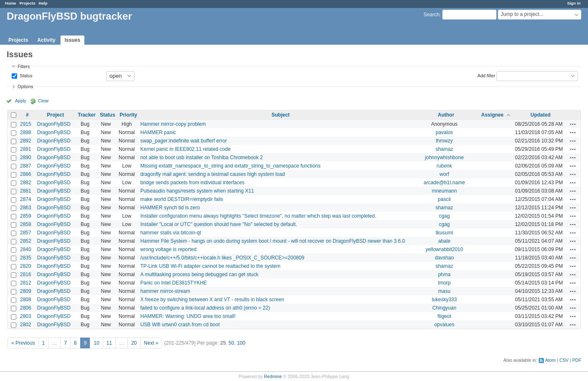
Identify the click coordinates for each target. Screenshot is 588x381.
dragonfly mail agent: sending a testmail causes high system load (213, 174)
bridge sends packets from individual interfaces (192, 183)
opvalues (444, 325)
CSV (564, 360)
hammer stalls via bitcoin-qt (171, 233)
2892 (26, 141)
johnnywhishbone (445, 157)
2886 (26, 174)
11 (109, 343)
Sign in (574, 3)
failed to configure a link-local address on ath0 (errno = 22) (205, 308)
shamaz (444, 149)
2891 (26, 149)
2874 (26, 199)
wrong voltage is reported (169, 249)
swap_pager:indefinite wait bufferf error (184, 141)
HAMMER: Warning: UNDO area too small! (188, 316)
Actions (573, 124)
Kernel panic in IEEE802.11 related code (185, 149)
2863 (26, 208)
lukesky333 (444, 300)
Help (43, 3)
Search (431, 15)
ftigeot (445, 316)
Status (25, 75)
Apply (21, 101)
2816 (26, 274)
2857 (26, 233)
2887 (26, 166)
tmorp (445, 283)
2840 (26, 249)
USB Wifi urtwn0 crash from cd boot (180, 325)
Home (11, 3)
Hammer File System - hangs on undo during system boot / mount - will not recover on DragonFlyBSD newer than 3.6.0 (273, 241)
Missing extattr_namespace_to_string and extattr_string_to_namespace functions (231, 166)
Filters (24, 66)
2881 (26, 191)
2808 (26, 300)
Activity (46, 40)
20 (134, 343)
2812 (26, 283)
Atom (550, 360)
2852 (26, 241)
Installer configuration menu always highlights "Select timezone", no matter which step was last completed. (258, 216)
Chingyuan (444, 308)
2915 (26, 124)
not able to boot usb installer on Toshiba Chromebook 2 (201, 157)
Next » (151, 343)
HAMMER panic (158, 132)
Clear (43, 101)
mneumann (444, 191)
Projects (28, 3)
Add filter (486, 75)
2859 (26, 216)
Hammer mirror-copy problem (173, 124)
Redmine (273, 376)
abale (444, 241)
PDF (577, 360)
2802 (26, 325)
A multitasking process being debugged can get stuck (199, 274)
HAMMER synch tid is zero (170, 208)
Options (25, 86)
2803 (26, 316)
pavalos (444, 132)
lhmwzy (444, 141)
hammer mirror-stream (165, 291)
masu (444, 291)
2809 (26, 291)
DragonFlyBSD (54, 124)
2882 (26, 183)
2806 (26, 308)
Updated (540, 115)
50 (231, 343)
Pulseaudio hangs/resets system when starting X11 (197, 191)
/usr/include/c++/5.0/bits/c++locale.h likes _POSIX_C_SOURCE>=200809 (222, 258)
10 (96, 343)
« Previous (23, 343)
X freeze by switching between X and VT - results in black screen (212, 300)
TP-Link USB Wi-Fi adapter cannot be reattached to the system (210, 266)
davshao (444, 258)
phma (444, 274)
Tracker (87, 115)
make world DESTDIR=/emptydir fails (182, 199)
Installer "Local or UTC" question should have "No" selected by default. (219, 224)
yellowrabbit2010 (444, 249)
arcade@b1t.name (444, 183)
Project (56, 115)
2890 (26, 157)
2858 (26, 224)
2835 (26, 258)
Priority (128, 115)
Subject (280, 115)
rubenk (445, 166)
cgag (444, 216)
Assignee (492, 115)
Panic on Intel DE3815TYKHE (174, 283)
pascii (445, 199)
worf (445, 174)
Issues (72, 40)
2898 (26, 132)
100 (241, 343)
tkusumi (444, 233)
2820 (26, 266)
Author (446, 115)
